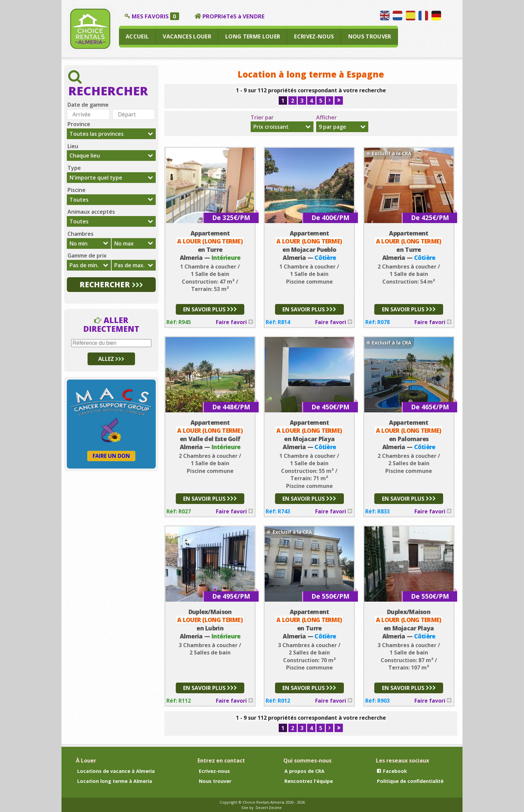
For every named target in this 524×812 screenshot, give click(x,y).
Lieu (73, 146)
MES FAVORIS (155, 16)
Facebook (392, 771)
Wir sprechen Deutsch (436, 16)
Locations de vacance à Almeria (116, 771)
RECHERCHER (111, 284)
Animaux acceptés (91, 212)
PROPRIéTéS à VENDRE (234, 16)
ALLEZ (111, 359)
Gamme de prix (87, 256)
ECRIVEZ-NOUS (314, 36)
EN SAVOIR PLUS (210, 309)
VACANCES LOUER (187, 36)
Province (79, 124)
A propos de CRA (304, 771)
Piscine (77, 190)
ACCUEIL (137, 36)
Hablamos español (411, 16)
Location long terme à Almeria (115, 781)
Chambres (81, 234)
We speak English (385, 16)
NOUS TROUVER (370, 36)
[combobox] (282, 127)
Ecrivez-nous (214, 771)
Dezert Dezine (269, 807)
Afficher (326, 117)
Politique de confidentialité (410, 781)
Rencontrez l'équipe (309, 781)
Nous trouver (215, 781)
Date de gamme (88, 105)
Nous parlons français (423, 16)
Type (74, 168)
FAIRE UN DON (111, 456)
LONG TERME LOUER (253, 36)
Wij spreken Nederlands (398, 16)
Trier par (262, 117)
